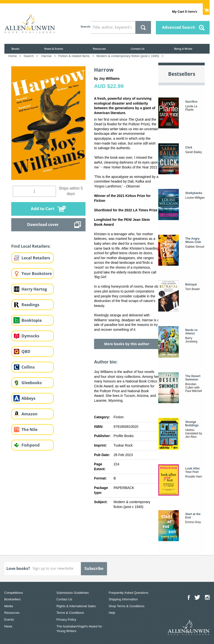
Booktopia (32, 320)
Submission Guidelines (73, 593)
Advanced (179, 27)
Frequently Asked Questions (129, 593)
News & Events (54, 49)
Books (15, 49)
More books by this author (127, 344)
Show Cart (206, 9)
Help (112, 613)
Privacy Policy (66, 620)
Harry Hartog (34, 289)
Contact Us (138, 49)
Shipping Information (123, 599)
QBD (26, 351)
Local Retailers (36, 258)
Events (9, 620)
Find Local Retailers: (31, 246)
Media (9, 606)
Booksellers (13, 599)
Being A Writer (183, 49)
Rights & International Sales (76, 606)
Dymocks (30, 336)
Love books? (18, 568)
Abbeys (28, 398)
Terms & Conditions (70, 613)
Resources (99, 49)
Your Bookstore (37, 273)
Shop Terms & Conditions (127, 606)
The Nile (29, 429)
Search (85, 26)
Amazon (30, 414)
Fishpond (31, 445)
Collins (28, 367)
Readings (30, 305)
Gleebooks (32, 383)
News (8, 626)
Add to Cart (43, 209)
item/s (185, 11)
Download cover (43, 224)
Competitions (14, 593)
